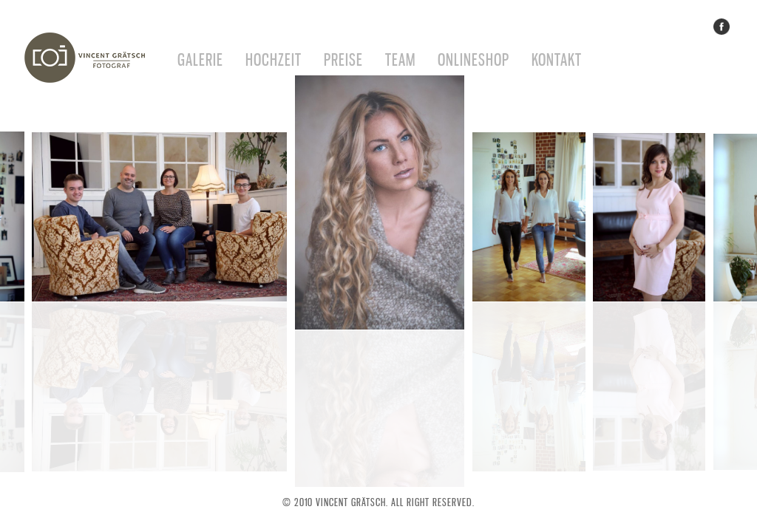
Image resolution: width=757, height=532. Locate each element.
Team (400, 60)
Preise (343, 60)
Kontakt (557, 60)
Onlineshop (473, 60)
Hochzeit (274, 60)
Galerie (200, 60)
